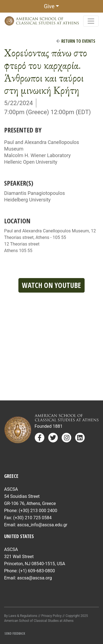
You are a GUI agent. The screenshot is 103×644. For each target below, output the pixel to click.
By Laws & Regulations (21, 616)
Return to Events (76, 41)
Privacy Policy (51, 616)
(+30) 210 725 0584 (32, 518)
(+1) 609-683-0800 (37, 571)
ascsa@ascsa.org (34, 578)
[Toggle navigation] (91, 21)
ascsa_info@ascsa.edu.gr (42, 525)
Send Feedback (15, 633)
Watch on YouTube (51, 285)
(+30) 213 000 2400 (38, 511)
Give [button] (49, 6)
